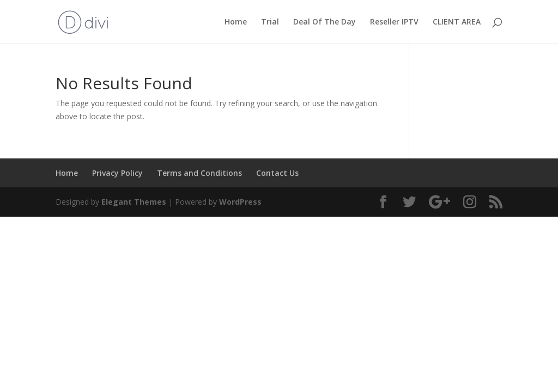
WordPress (240, 202)
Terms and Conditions (199, 173)
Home (236, 22)
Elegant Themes (134, 202)
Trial (270, 22)
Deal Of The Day (325, 22)
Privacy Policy (117, 173)
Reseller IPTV (394, 22)
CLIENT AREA (457, 22)
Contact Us (277, 173)
